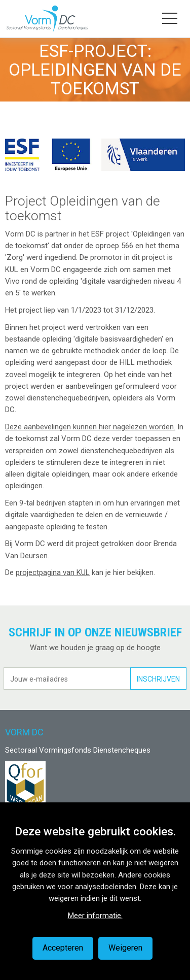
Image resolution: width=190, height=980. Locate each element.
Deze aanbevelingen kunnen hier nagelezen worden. (90, 427)
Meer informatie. (95, 916)
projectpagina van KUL (53, 572)
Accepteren (63, 948)
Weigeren (125, 948)
